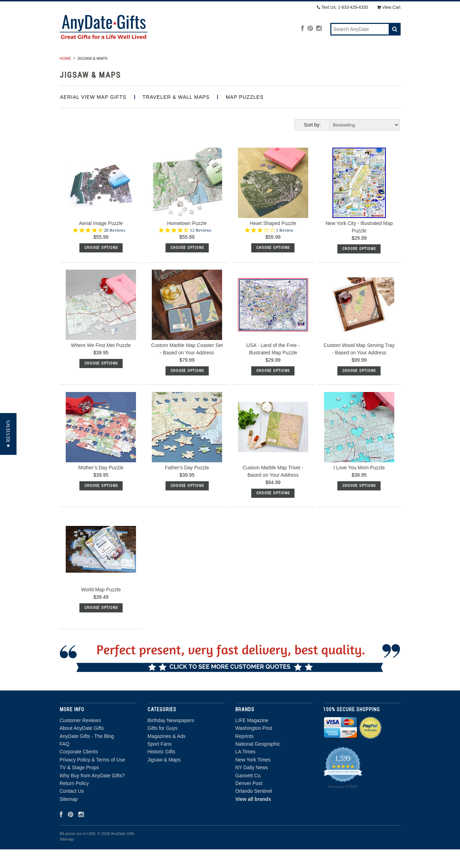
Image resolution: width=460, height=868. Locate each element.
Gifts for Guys (163, 62)
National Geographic (258, 763)
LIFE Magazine (252, 739)
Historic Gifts (317, 62)
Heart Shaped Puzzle (273, 242)
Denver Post (249, 802)
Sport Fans (270, 62)
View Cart (389, 7)
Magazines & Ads (219, 62)
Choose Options (101, 266)
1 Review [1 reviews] (284, 249)
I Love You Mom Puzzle (359, 486)
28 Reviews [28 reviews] (115, 249)
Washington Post (254, 747)
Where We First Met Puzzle (101, 364)
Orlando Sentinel (254, 810)
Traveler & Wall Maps (176, 116)
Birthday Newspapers (101, 62)
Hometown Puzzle (187, 242)
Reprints (245, 755)
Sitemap (69, 818)
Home (66, 77)
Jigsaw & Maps (369, 62)
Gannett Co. (249, 794)
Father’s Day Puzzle (187, 486)
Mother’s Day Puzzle (101, 486)
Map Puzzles (245, 116)
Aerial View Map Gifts (93, 116)
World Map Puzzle (101, 609)
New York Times (253, 778)
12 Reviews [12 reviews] (200, 249)
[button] (8, 434)
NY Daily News (252, 786)
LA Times (246, 771)
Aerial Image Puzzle (101, 242)
